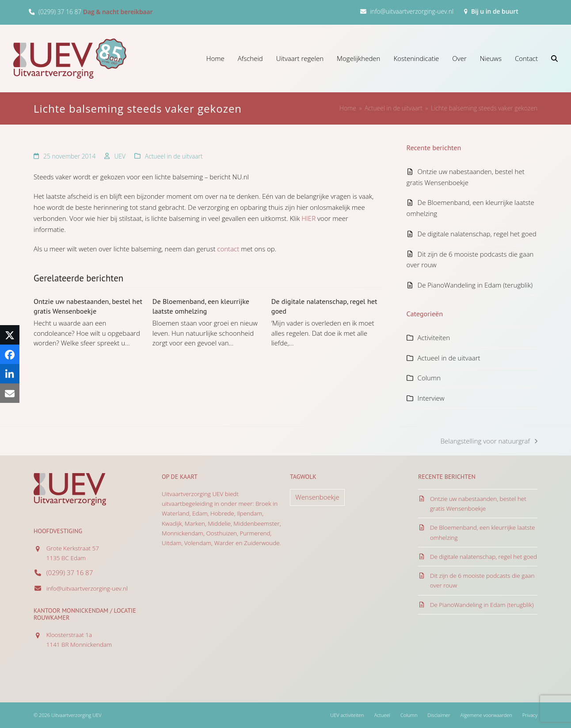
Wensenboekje (317, 497)
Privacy (530, 715)
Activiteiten (434, 337)
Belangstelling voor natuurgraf (489, 442)
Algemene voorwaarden (486, 715)
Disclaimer (439, 715)
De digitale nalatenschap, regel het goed (477, 234)
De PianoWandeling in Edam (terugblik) (475, 285)
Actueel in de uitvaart (174, 156)
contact (228, 249)
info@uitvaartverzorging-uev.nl (412, 11)
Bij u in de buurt (495, 11)
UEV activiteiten (347, 715)
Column (429, 378)
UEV (120, 156)
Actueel (382, 715)
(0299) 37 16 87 (60, 12)
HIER (308, 218)
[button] (554, 59)
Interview (431, 398)
